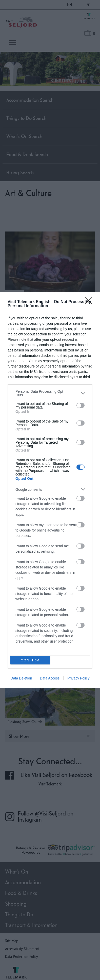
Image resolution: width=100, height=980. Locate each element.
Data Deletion (21, 678)
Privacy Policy (78, 678)
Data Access (50, 678)
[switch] (81, 405)
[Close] (90, 302)
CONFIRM (30, 660)
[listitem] (50, 393)
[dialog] (50, 490)
